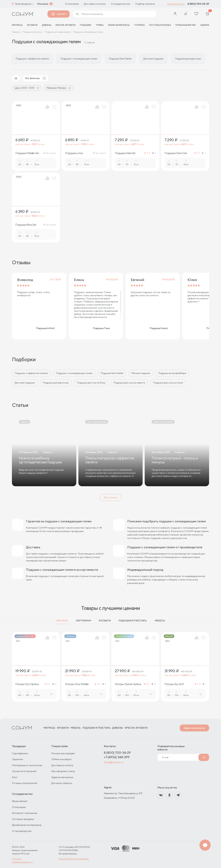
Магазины (43, 4)
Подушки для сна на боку (91, 383)
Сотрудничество (121, 4)
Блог (15, 777)
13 (54, 684)
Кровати (32, 25)
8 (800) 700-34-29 (198, 4)
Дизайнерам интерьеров (27, 825)
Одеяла (205, 25)
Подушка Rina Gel (26, 225)
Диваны (47, 25)
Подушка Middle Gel (27, 153)
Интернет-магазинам (25, 813)
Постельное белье (160, 25)
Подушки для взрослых (56, 383)
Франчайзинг (20, 801)
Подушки (86, 25)
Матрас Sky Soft (174, 684)
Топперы (139, 25)
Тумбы (100, 25)
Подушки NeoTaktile (112, 373)
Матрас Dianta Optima (128, 684)
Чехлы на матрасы (119, 25)
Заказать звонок (176, 4)
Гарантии (17, 759)
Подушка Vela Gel (125, 153)
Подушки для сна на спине (168, 383)
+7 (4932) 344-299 (117, 757)
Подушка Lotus (74, 153)
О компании (72, 4)
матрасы (17, 25)
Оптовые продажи (23, 819)
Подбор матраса (145, 4)
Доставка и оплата (95, 4)
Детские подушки (25, 383)
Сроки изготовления (24, 771)
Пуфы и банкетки (186, 25)
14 (154, 684)
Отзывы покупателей (25, 783)
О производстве (22, 831)
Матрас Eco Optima (27, 684)
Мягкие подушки (141, 373)
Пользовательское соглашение (74, 859)
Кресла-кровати (66, 25)
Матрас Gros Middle (77, 684)
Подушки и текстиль (133, 621)
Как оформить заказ (63, 771)
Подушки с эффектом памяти (31, 373)
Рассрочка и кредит (63, 753)
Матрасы (62, 621)
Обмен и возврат (61, 759)
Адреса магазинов (194, 728)
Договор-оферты (62, 783)
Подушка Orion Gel (176, 153)
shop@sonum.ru (113, 762)
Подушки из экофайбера (172, 373)
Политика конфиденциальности (22, 860)
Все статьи (110, 497)
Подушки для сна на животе (129, 383)
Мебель (160, 621)
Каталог (59, 14)
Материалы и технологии (27, 765)
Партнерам (83, 621)
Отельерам (19, 807)
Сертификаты (20, 753)
